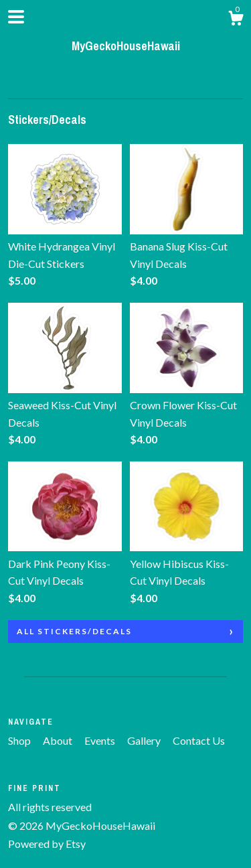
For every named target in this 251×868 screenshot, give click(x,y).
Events (101, 740)
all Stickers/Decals (74, 631)
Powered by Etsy (47, 844)
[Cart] (236, 20)
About (59, 740)
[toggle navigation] (16, 17)
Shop (20, 740)
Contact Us (199, 740)
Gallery (145, 740)
